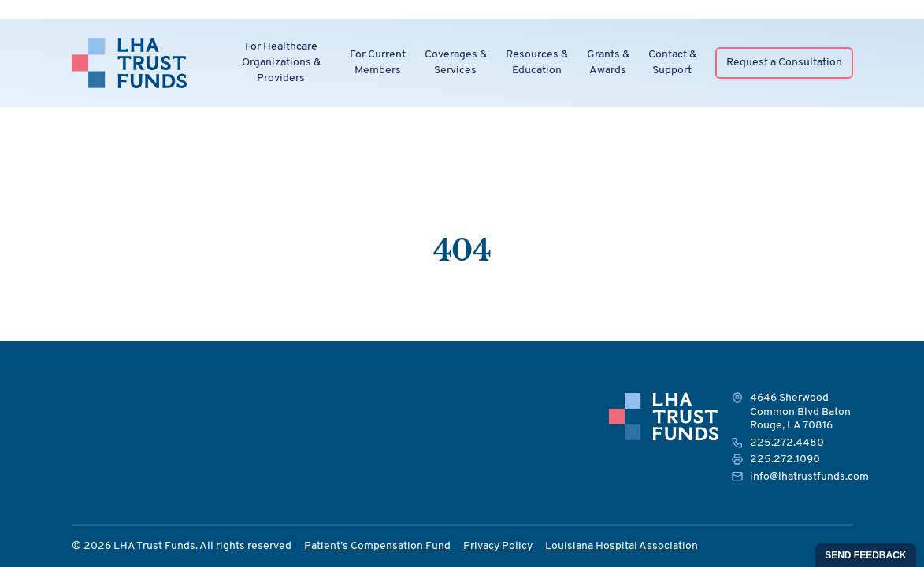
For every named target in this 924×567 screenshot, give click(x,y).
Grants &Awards (608, 63)
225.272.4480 (787, 443)
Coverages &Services (456, 63)
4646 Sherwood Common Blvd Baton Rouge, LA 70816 (800, 412)
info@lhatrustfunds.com (809, 477)
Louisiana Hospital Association (622, 546)
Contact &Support (672, 63)
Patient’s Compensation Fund (377, 546)
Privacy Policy (498, 546)
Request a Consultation (784, 63)
